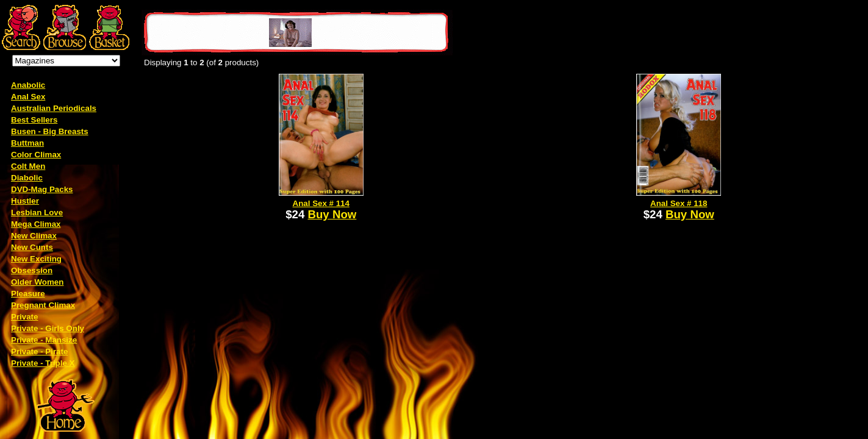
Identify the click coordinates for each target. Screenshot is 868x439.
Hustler (25, 201)
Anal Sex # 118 (679, 203)
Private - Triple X (43, 363)
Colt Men (28, 166)
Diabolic (27, 178)
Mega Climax (36, 224)
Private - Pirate (39, 352)
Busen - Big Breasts (50, 131)
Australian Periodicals (54, 108)
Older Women (37, 282)
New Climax (34, 236)
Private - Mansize (44, 340)
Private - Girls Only (48, 328)
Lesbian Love (37, 212)
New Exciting (36, 259)
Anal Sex (28, 97)
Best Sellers (34, 120)
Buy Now (332, 214)
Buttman (27, 143)
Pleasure (28, 294)
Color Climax (36, 155)
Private (24, 317)
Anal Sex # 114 (321, 203)
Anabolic (28, 85)
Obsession (32, 270)
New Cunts (32, 247)
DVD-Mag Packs (42, 189)
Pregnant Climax (43, 305)
